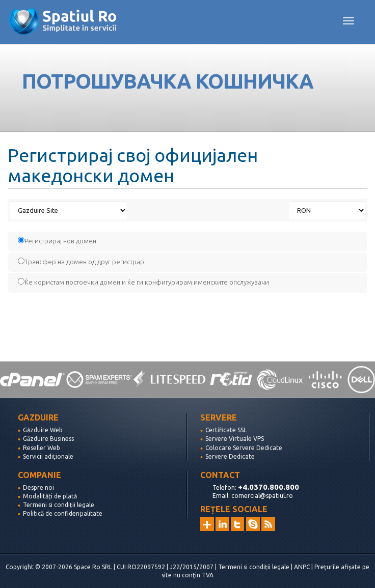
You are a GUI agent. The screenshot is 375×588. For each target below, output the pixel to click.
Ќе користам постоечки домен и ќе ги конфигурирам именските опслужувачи (143, 282)
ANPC (302, 567)
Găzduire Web (43, 430)
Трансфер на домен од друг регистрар (81, 261)
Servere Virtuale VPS (235, 439)
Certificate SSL (226, 430)
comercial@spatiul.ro (262, 496)
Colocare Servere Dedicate (244, 448)
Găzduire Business (48, 439)
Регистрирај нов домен (57, 241)
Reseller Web (42, 448)
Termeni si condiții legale (59, 505)
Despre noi (38, 487)
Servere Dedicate (230, 456)
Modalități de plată (50, 496)
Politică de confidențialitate (63, 513)
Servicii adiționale (48, 456)
